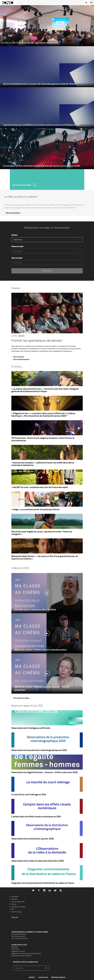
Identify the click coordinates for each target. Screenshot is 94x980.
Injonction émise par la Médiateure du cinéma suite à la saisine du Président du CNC (42, 125)
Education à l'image (18, 907)
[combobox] (47, 240)
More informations (12, 213)
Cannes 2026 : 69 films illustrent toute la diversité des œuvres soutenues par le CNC (42, 166)
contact (32, 977)
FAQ (13, 909)
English (15, 917)
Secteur (14, 235)
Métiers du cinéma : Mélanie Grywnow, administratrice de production (42, 688)
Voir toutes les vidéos (20, 698)
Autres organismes (18, 902)
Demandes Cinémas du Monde (21, 956)
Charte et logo (16, 912)
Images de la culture (18, 951)
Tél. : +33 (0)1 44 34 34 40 (20, 938)
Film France (15, 949)
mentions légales (58, 977)
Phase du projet (17, 246)
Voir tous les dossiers (20, 359)
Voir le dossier (17, 357)
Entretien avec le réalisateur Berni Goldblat (35, 609)
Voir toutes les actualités (22, 185)
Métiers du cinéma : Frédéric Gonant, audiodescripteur (41, 650)
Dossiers (14, 899)
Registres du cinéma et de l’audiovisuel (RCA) (26, 953)
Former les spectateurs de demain (37, 340)
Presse (14, 904)
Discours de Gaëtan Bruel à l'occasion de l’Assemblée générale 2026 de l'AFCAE (39, 84)
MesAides (15, 947)
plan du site (43, 977)
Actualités (15, 897)
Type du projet (17, 258)
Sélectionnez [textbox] (18, 240)
